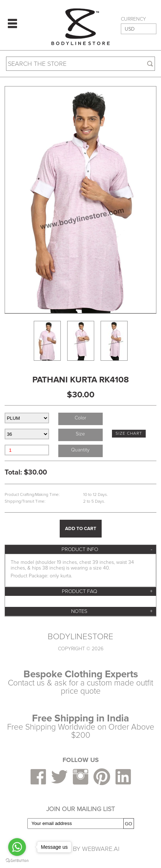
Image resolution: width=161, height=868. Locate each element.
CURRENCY (133, 19)
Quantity (80, 450)
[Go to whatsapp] (17, 847)
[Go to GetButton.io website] (17, 861)
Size (80, 434)
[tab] (80, 549)
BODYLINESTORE (80, 637)
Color (80, 418)
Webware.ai (101, 849)
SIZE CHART (129, 433)
